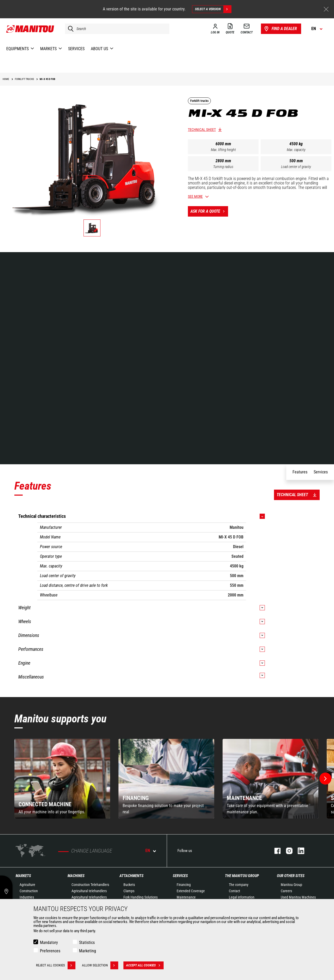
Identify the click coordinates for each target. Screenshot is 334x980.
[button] (325, 779)
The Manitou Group (242, 876)
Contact (234, 891)
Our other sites (291, 876)
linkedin (298, 851)
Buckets (129, 885)
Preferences (50, 951)
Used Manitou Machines (298, 897)
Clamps (129, 891)
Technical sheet (202, 130)
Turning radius (223, 167)
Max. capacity (296, 150)
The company (239, 885)
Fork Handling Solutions (141, 897)
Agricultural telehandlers (89, 891)
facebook (275, 851)
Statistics (87, 943)
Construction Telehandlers (90, 885)
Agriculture (27, 885)
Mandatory (49, 943)
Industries (27, 897)
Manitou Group (291, 885)
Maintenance (186, 897)
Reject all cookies (56, 965)
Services (180, 876)
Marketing (88, 951)
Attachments (132, 876)
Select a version (213, 9)
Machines (76, 876)
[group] (62, 779)
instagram (287, 851)
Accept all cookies (145, 965)
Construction (29, 891)
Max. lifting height (223, 150)
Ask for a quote (209, 211)
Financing (184, 885)
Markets (23, 876)
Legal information (242, 897)
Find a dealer (280, 29)
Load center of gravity (296, 167)
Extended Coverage (191, 891)
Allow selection (100, 965)
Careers (286, 891)
